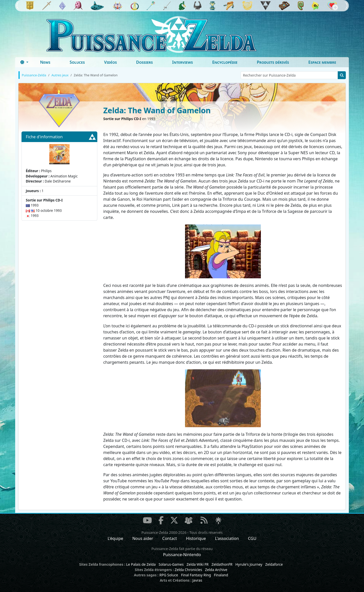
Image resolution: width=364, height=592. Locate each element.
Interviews (183, 62)
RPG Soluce (169, 575)
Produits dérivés (273, 62)
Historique (196, 538)
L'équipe (116, 538)
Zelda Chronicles (188, 570)
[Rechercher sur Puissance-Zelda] (289, 75)
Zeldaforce (274, 564)
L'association (227, 538)
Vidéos (110, 62)
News (45, 62)
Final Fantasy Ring (196, 575)
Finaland (221, 575)
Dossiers (145, 62)
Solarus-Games (171, 564)
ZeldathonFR (222, 564)
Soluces (77, 62)
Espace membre (322, 62)
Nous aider (143, 538)
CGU (252, 538)
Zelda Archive (216, 570)
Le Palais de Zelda (141, 564)
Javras (197, 580)
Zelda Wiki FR (198, 564)
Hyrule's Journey (249, 564)
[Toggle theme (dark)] (24, 62)
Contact (170, 538)
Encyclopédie (225, 62)
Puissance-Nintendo (182, 555)
